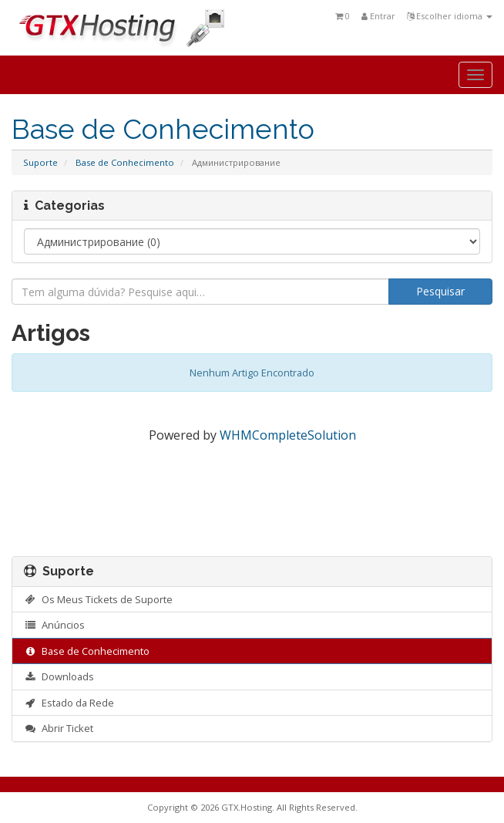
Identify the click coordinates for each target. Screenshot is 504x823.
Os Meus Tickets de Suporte (98, 599)
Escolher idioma (450, 16)
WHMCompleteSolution (288, 435)
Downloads (59, 676)
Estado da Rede (69, 703)
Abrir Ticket (59, 728)
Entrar (378, 16)
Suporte (40, 162)
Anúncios (54, 625)
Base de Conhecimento (125, 162)
